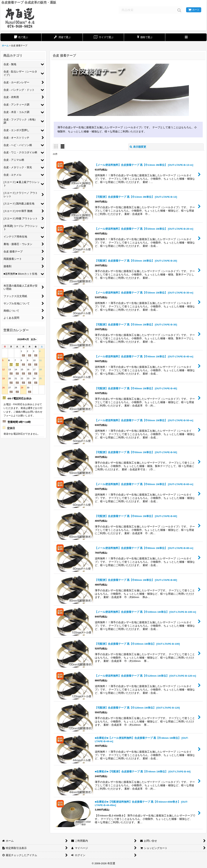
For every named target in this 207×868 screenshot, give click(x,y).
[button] (186, 37)
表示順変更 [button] (138, 147)
